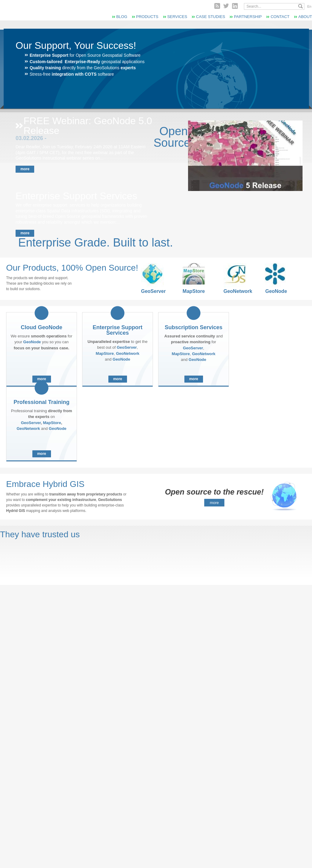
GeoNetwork (235, 291)
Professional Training (41, 402)
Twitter (226, 6)
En (309, 6)
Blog (122, 17)
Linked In (235, 6)
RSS (217, 6)
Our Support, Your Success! (76, 45)
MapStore (194, 291)
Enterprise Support (49, 55)
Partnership (248, 17)
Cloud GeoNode (42, 327)
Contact (280, 17)
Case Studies (210, 17)
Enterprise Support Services (76, 196)
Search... (301, 6)
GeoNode (276, 291)
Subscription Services (193, 327)
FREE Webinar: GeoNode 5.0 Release (88, 126)
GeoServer (152, 291)
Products (147, 17)
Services (177, 17)
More (25, 169)
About (305, 17)
